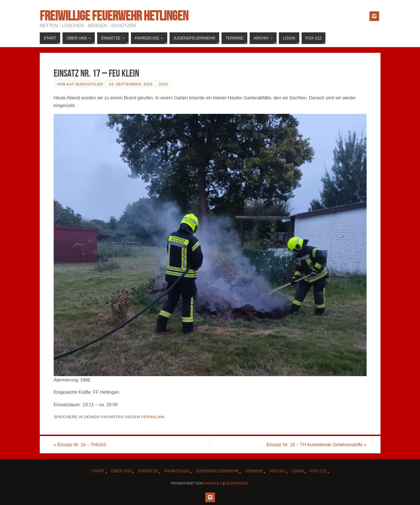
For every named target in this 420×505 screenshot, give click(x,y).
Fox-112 (318, 471)
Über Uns (121, 471)
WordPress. (238, 483)
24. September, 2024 (131, 84)
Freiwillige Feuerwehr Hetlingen (114, 16)
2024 (163, 84)
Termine (254, 471)
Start (98, 471)
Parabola (213, 483)
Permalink (153, 417)
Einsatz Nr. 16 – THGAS (80, 445)
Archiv (277, 471)
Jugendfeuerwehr (217, 471)
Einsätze (148, 471)
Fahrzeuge (177, 471)
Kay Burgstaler (85, 84)
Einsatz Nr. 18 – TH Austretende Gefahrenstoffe (317, 445)
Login (298, 471)
